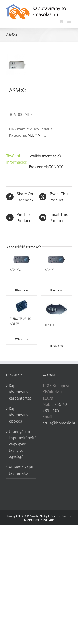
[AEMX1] (57, 260)
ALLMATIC (37, 135)
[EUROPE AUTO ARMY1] (22, 306)
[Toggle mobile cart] (61, 21)
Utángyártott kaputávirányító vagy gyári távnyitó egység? (21, 444)
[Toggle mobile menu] (70, 21)
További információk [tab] (15, 159)
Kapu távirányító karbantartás (20, 392)
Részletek (23, 290)
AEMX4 (15, 270)
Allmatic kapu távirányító (21, 470)
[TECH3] (57, 309)
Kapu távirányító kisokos (18, 415)
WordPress (32, 520)
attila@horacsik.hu (59, 423)
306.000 (56, 167)
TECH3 (49, 325)
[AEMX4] (22, 260)
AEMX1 (50, 270)
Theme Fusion (47, 520)
